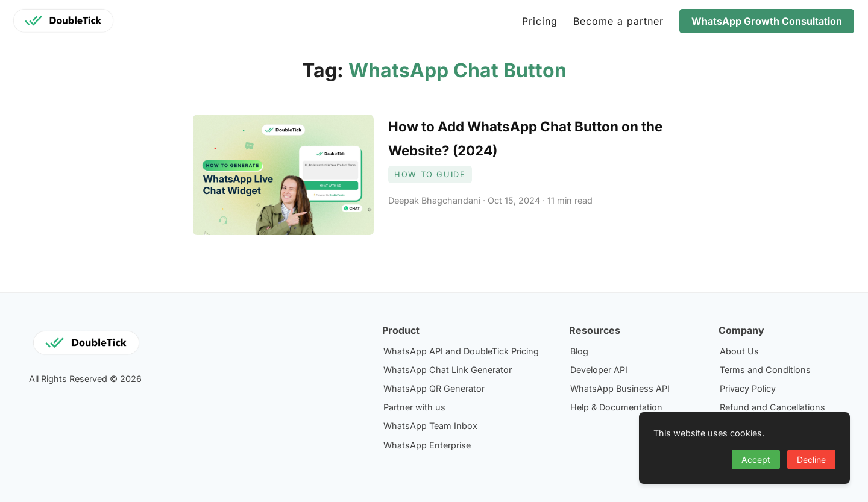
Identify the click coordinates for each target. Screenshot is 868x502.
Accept (756, 460)
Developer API (599, 370)
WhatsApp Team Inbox (430, 426)
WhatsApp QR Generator (434, 388)
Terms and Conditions (765, 370)
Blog (579, 351)
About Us (739, 351)
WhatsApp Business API (620, 388)
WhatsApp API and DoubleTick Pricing (461, 351)
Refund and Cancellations (772, 407)
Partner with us (414, 407)
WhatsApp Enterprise (427, 445)
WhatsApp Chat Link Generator (448, 370)
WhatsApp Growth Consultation (767, 21)
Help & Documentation (616, 407)
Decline (811, 460)
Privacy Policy (748, 388)
